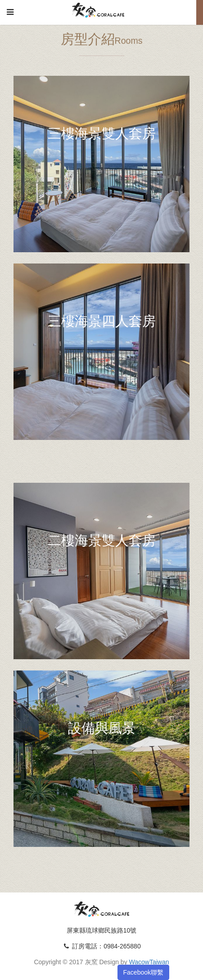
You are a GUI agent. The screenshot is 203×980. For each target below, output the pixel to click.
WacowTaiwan (149, 962)
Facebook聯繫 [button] (143, 972)
